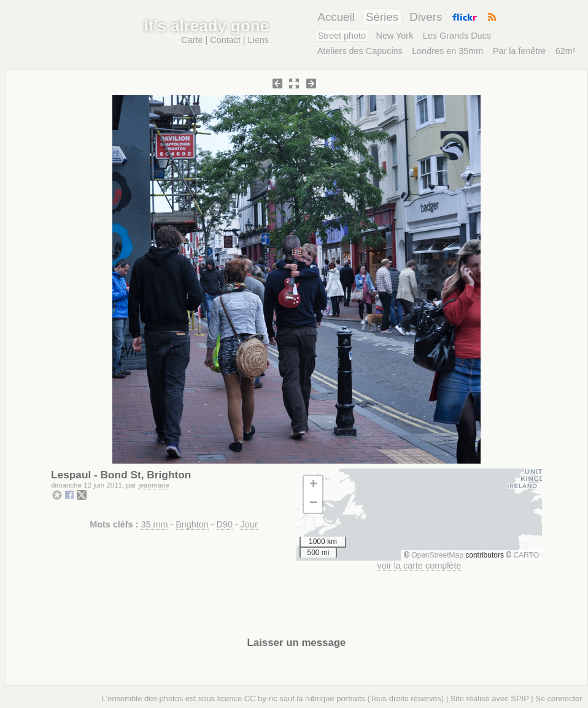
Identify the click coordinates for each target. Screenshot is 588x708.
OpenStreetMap (437, 555)
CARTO (526, 555)
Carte (192, 40)
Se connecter (559, 698)
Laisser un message (297, 643)
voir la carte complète (420, 566)
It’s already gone (207, 26)
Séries (382, 17)
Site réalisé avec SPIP (490, 698)
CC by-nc (261, 698)
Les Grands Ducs (457, 36)
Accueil (336, 17)
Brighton (192, 524)
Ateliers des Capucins (360, 51)
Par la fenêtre (519, 51)
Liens (258, 40)
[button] (313, 485)
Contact (225, 40)
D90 (225, 524)
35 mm (154, 524)
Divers (426, 17)
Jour (249, 524)
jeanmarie (154, 485)
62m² (566, 51)
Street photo (342, 36)
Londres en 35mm (447, 51)
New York (395, 36)
